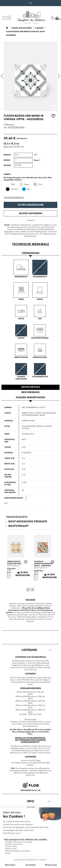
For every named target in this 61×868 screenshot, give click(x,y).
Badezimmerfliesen (14, 498)
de (9, 18)
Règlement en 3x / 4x (30, 790)
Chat (23, 619)
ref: (6, 128)
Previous (28, 590)
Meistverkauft (18, 526)
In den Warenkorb (31, 205)
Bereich (7, 155)
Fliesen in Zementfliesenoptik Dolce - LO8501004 (44, 564)
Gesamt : (8, 165)
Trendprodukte (17, 517)
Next (32, 590)
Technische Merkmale (14, 198)
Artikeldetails (31, 387)
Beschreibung (31, 392)
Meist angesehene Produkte (28, 522)
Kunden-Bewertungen (30, 398)
